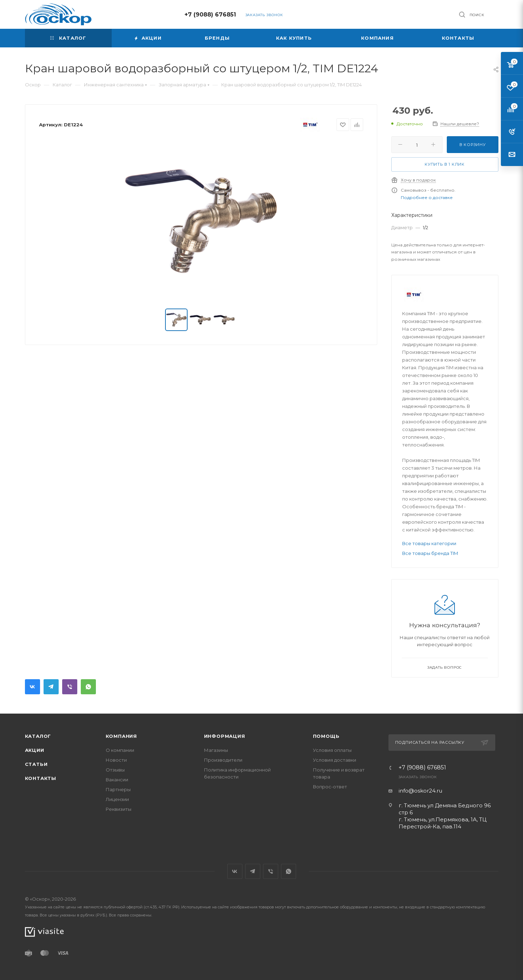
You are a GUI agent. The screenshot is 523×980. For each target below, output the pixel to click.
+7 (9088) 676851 (210, 15)
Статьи (36, 764)
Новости (116, 760)
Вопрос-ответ (330, 787)
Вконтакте (32, 687)
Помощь (326, 736)
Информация (225, 736)
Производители (223, 760)
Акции (35, 750)
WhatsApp (88, 687)
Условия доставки (335, 760)
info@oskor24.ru (420, 791)
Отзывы (115, 770)
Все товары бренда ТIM (430, 553)
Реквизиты (119, 809)
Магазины (216, 750)
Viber (70, 687)
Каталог (38, 736)
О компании (120, 750)
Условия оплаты (332, 750)
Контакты (41, 778)
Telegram (51, 687)
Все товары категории (429, 543)
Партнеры (118, 789)
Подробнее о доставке (427, 197)
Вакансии (117, 780)
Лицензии (117, 799)
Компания (121, 736)
